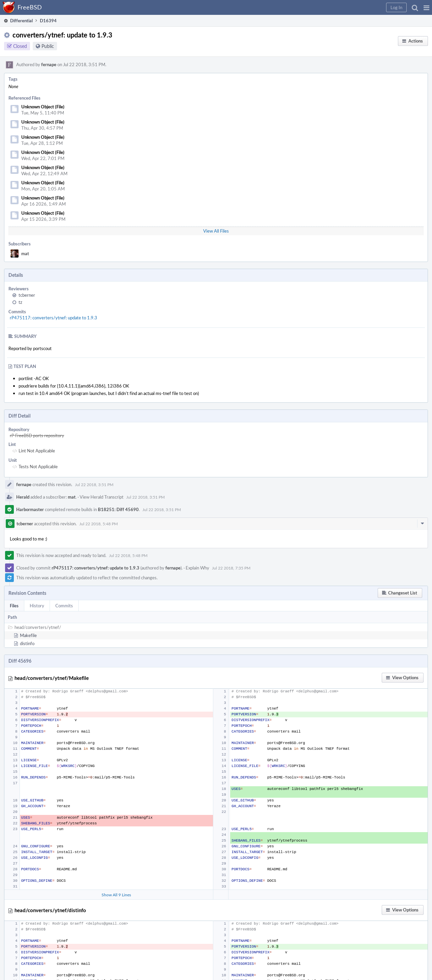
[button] (426, 7)
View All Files (216, 231)
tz (20, 302)
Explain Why (197, 568)
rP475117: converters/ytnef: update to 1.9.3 (53, 318)
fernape (49, 64)
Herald (23, 497)
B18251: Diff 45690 (118, 509)
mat (25, 254)
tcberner (27, 295)
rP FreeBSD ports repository (37, 435)
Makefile (28, 635)
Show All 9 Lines (116, 895)
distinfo (27, 643)
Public (48, 46)
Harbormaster (30, 509)
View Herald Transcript (102, 497)
